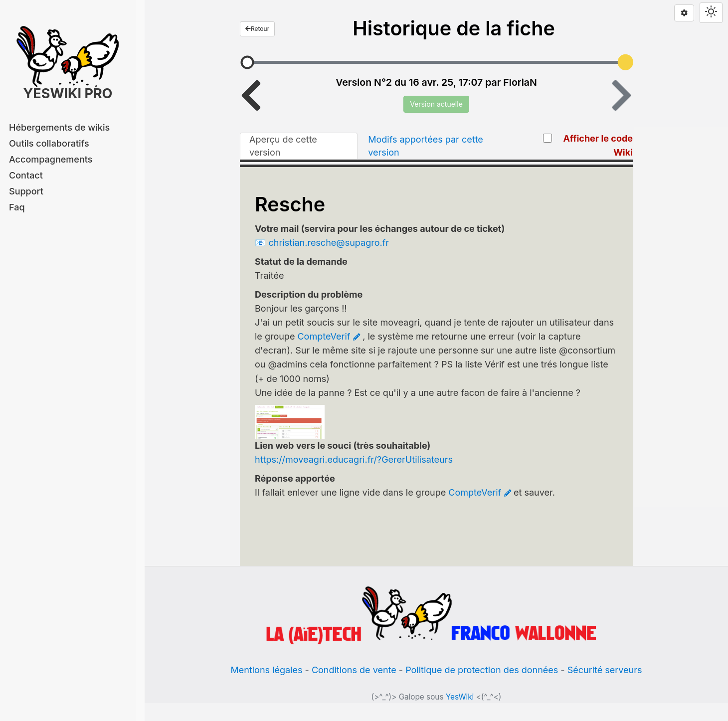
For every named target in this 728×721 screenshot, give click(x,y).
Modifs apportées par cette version (426, 146)
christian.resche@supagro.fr (329, 243)
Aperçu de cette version (283, 146)
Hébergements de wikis (59, 127)
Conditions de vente (354, 670)
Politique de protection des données (482, 670)
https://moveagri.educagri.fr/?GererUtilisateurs (354, 459)
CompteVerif (324, 336)
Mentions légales (266, 670)
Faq (17, 207)
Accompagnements (51, 159)
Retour (257, 29)
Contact (26, 175)
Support (26, 191)
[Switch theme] (711, 13)
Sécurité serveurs (605, 670)
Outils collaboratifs (49, 143)
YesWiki (460, 697)
